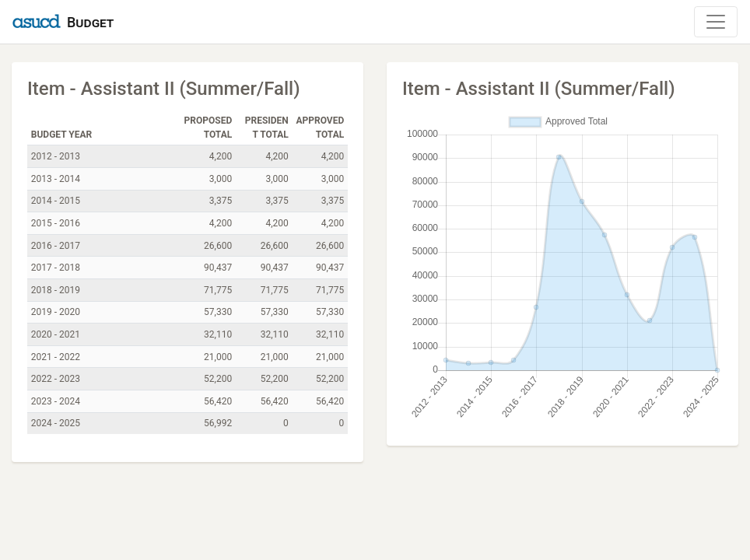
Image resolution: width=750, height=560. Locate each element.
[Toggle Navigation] (716, 22)
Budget (90, 22)
